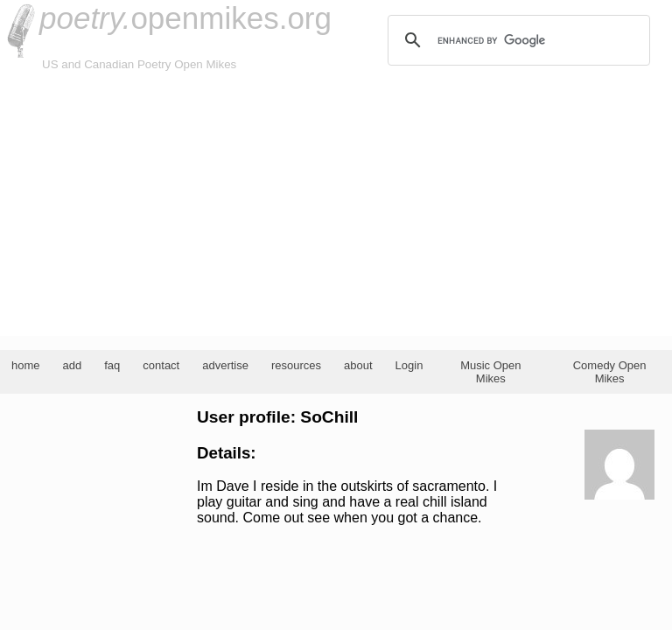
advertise (225, 365)
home (26, 365)
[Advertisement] (336, 205)
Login (409, 365)
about (358, 365)
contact (161, 365)
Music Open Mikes (490, 372)
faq (112, 365)
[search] (516, 40)
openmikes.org (185, 18)
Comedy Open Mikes (610, 372)
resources (296, 365)
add (73, 365)
